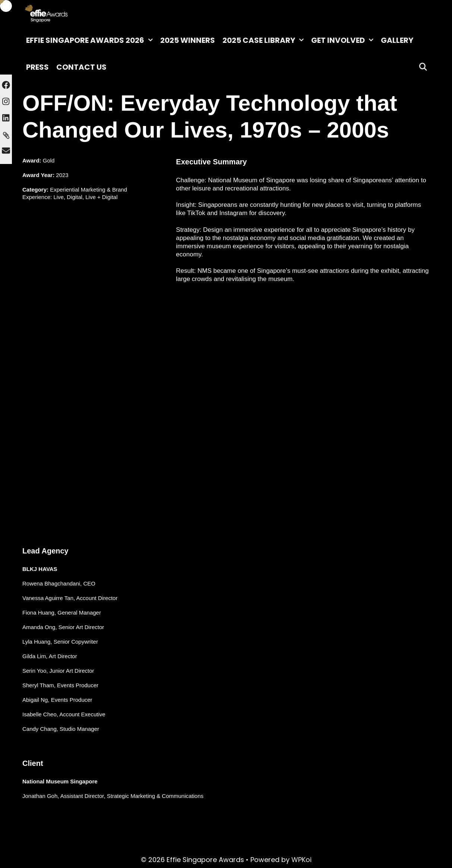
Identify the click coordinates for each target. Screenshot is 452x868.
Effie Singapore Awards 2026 (91, 40)
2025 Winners (188, 40)
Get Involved (344, 40)
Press (37, 67)
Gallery (397, 40)
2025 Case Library (265, 40)
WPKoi (301, 860)
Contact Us (81, 67)
